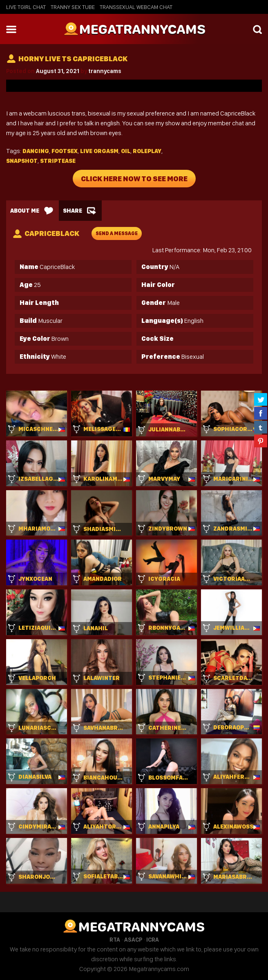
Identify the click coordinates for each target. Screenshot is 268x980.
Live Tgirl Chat (26, 7)
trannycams (105, 71)
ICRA (153, 940)
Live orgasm (99, 151)
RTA (115, 940)
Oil (126, 151)
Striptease (58, 161)
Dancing (36, 151)
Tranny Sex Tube (73, 7)
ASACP (133, 940)
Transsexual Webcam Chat (136, 7)
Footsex (65, 151)
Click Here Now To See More (134, 179)
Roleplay (147, 151)
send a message (117, 233)
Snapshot (22, 161)
